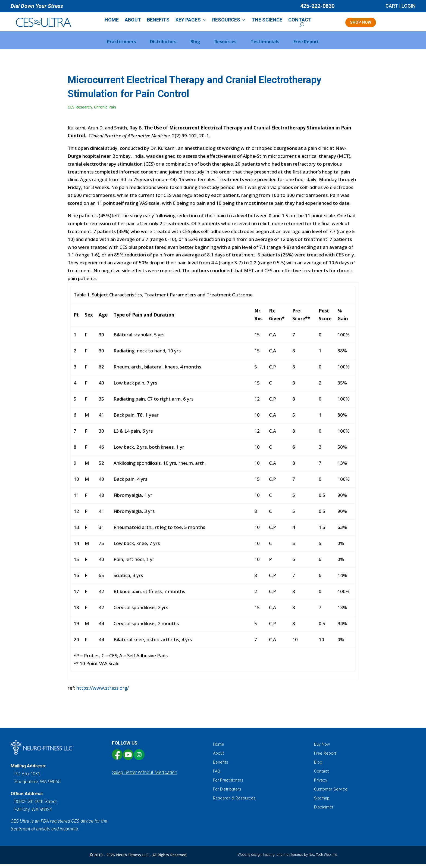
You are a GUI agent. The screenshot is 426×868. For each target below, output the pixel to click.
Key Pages (191, 21)
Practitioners (121, 46)
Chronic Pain (105, 111)
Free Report (306, 46)
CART (392, 6)
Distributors (163, 46)
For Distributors (227, 793)
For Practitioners (228, 784)
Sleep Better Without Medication (145, 776)
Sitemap (322, 802)
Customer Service (331, 793)
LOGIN (408, 6)
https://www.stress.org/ (103, 692)
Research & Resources (234, 802)
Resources (229, 21)
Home (114, 21)
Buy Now (322, 748)
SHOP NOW (365, 24)
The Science (270, 21)
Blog (195, 46)
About (136, 21)
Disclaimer (324, 811)
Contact (303, 21)
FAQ (217, 775)
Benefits (161, 21)
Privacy (321, 784)
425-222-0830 (317, 6)
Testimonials (265, 46)
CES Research (80, 111)
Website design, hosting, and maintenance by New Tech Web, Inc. (288, 859)
